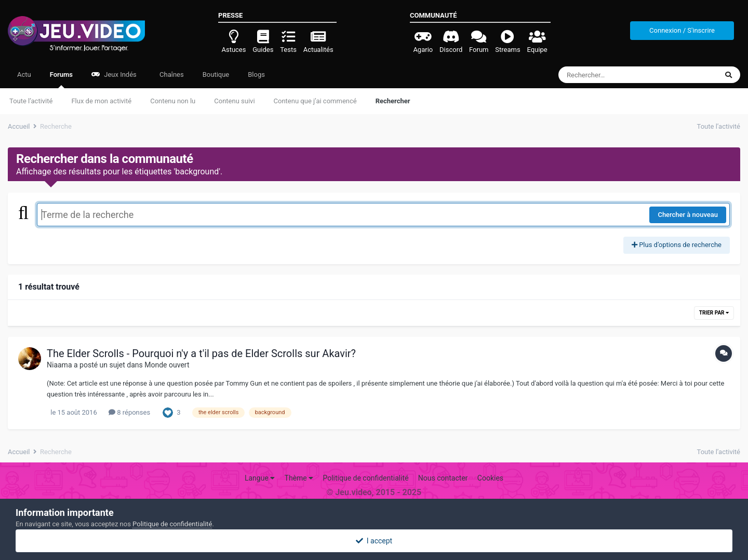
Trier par (714, 313)
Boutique (216, 74)
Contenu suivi (234, 101)
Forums (61, 79)
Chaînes (171, 74)
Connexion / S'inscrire (682, 30)
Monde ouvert (167, 365)
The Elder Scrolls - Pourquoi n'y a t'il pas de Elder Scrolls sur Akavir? (201, 353)
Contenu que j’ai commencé (315, 101)
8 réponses (129, 412)
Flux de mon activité (101, 101)
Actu (24, 74)
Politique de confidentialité (365, 478)
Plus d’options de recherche (677, 245)
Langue (260, 478)
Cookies (490, 478)
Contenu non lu (173, 101)
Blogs (256, 74)
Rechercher (393, 101)
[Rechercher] (610, 75)
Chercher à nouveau (688, 215)
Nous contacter (443, 478)
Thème (299, 478)
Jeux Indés (114, 74)
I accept (374, 541)
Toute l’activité (31, 101)
